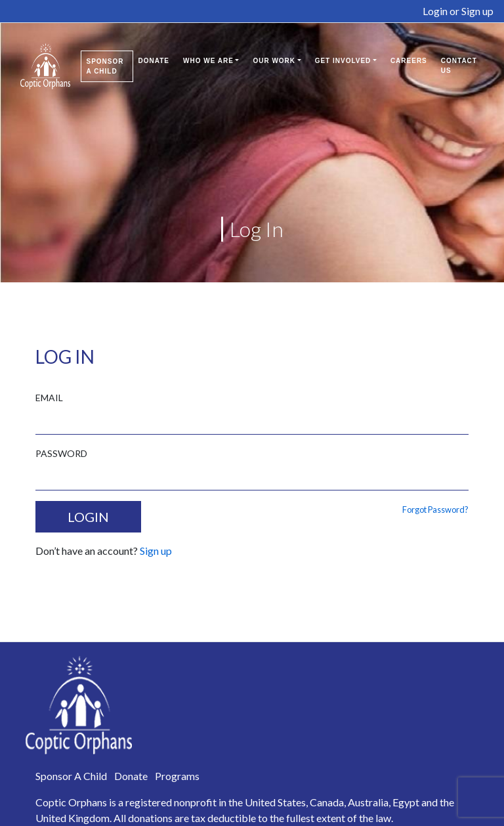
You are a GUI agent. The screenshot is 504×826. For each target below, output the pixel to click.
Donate (154, 61)
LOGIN (88, 517)
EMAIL (49, 398)
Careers (409, 61)
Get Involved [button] (343, 61)
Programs (177, 776)
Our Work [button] (274, 61)
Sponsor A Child (105, 66)
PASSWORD (61, 453)
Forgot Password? (435, 510)
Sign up (477, 11)
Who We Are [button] (208, 61)
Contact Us (459, 66)
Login (435, 11)
